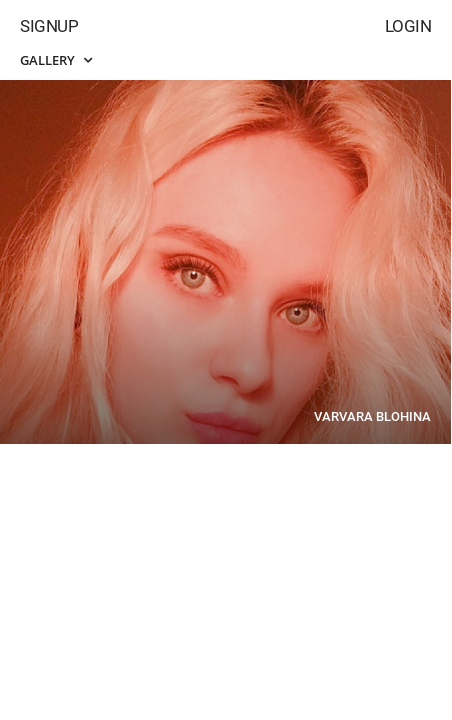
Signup (49, 26)
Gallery (56, 60)
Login (408, 26)
